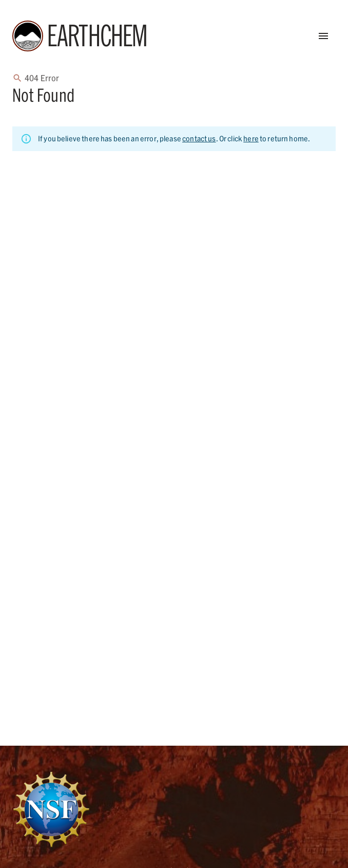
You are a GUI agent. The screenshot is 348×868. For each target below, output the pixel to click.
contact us (199, 138)
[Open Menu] (323, 36)
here (251, 138)
